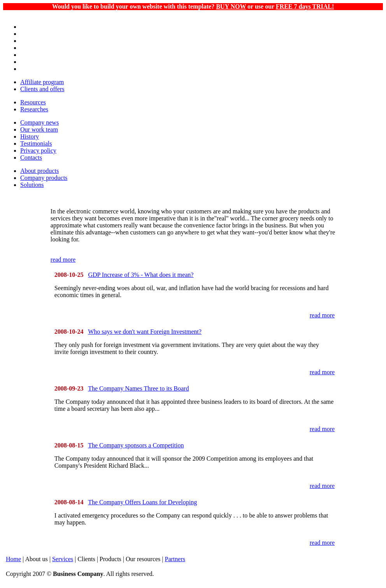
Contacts (31, 158)
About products (39, 171)
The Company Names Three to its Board (138, 388)
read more (63, 260)
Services (63, 559)
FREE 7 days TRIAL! (305, 6)
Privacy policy (38, 151)
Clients (86, 559)
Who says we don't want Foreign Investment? (145, 332)
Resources (33, 102)
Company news (39, 122)
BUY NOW (231, 6)
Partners (175, 559)
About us (36, 559)
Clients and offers (42, 89)
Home (13, 559)
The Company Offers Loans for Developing (142, 502)
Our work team (39, 129)
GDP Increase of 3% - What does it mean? (141, 275)
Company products (44, 178)
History (30, 136)
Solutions (32, 185)
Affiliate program (42, 82)
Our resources (143, 559)
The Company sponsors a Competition (136, 445)
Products (111, 559)
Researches (34, 109)
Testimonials (36, 143)
